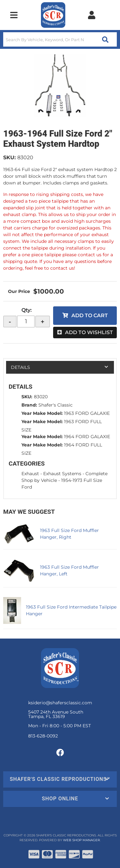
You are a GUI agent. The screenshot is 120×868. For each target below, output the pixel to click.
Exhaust (30, 474)
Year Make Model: (42, 413)
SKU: (9, 157)
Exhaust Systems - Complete (75, 474)
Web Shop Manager (81, 840)
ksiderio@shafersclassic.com (60, 703)
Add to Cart (90, 315)
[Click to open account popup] (92, 15)
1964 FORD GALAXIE (87, 437)
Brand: (29, 405)
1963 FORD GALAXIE (87, 413)
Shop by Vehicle (39, 480)
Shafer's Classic (56, 405)
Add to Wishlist (89, 332)
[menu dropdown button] (14, 15)
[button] (60, 39)
